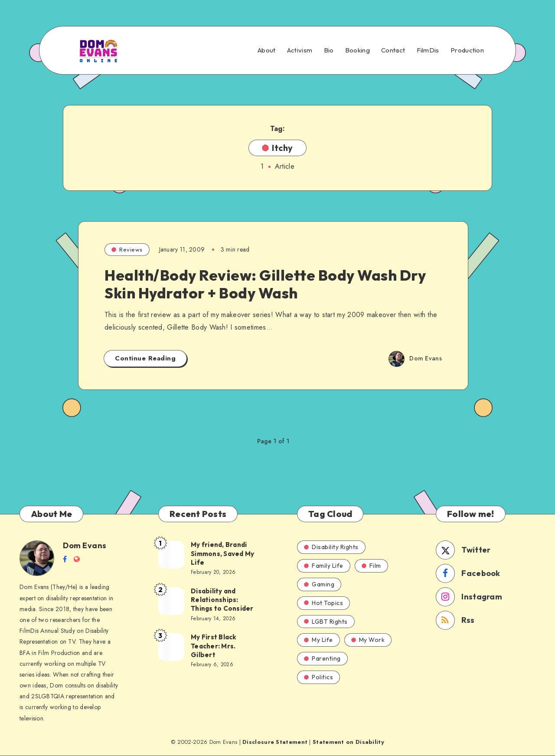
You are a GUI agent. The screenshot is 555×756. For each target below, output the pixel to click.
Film (371, 566)
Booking (357, 50)
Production (467, 50)
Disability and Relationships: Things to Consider (222, 600)
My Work (368, 640)
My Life (318, 640)
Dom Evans (85, 545)
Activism (300, 50)
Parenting (322, 658)
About (267, 50)
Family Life (324, 566)
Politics (318, 677)
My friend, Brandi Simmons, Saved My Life (222, 553)
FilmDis (428, 50)
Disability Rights (331, 547)
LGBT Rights (326, 622)
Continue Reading (145, 358)
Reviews (127, 249)
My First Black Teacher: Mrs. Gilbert (214, 646)
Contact (393, 50)
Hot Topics (323, 603)
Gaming (319, 584)
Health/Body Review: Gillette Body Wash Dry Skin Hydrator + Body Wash (265, 284)
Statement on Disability (348, 742)
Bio (329, 50)
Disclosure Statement (275, 742)
